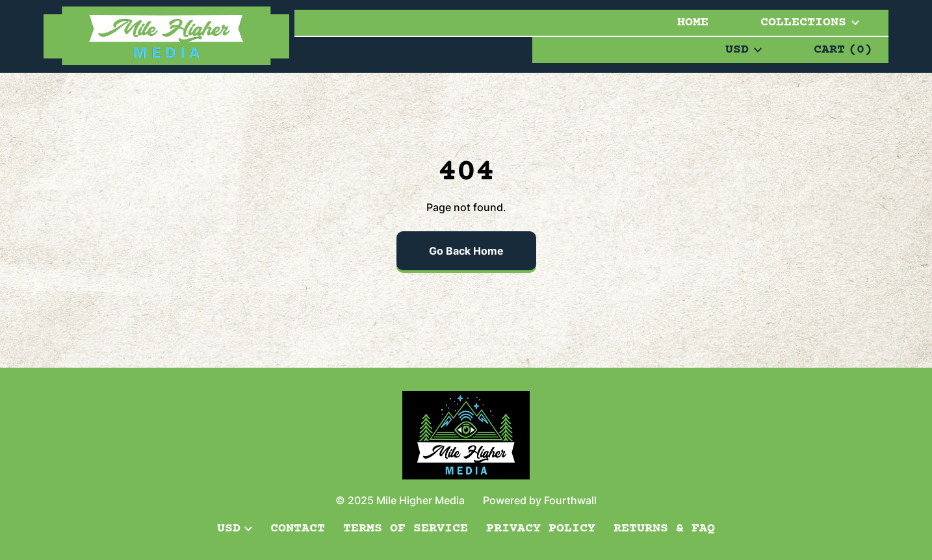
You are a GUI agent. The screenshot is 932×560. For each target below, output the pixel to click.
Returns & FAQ (664, 528)
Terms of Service (406, 528)
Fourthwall (570, 500)
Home (693, 22)
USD (744, 50)
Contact (298, 528)
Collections (810, 22)
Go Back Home (466, 251)
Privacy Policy (541, 528)
